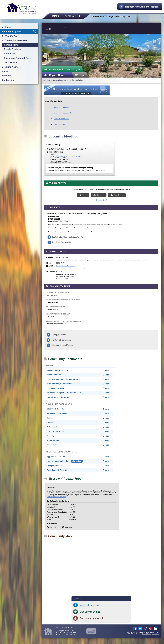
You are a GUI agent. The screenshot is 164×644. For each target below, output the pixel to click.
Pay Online (117, 195)
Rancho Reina (77, 80)
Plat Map (51, 436)
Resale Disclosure (14, 49)
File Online (77, 461)
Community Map (60, 124)
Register (99, 195)
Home (48, 80)
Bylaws (50, 418)
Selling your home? (59, 335)
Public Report (53, 440)
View (107, 370)
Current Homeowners (61, 80)
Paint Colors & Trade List (58, 470)
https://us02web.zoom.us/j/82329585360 (67, 156)
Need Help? (101, 200)
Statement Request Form (18, 58)
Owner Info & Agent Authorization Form (64, 393)
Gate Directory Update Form (59, 384)
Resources (10, 54)
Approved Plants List (56, 457)
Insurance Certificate (56, 388)
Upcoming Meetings (61, 107)
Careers (6, 71)
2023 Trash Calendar (56, 409)
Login (83, 195)
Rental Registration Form (58, 397)
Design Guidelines (55, 466)
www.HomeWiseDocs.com (56, 497)
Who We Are (11, 36)
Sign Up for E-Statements (61, 340)
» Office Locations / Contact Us (64, 627)
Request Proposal (19, 32)
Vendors (6, 76)
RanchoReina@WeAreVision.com (66, 266)
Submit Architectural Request (62, 345)
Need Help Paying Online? (62, 242)
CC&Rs (50, 422)
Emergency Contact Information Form (63, 379)
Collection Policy (54, 427)
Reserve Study (53, 445)
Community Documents (63, 113)
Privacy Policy (155, 634)
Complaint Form (54, 375)
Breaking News (10, 67)
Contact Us (8, 80)
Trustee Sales (11, 62)
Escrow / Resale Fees (61, 119)
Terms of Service (147, 634)
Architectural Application (58, 461)
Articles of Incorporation (58, 413)
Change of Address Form (58, 370)
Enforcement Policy (55, 431)
